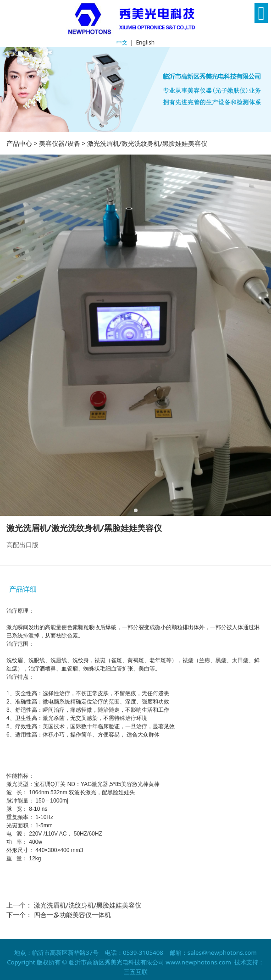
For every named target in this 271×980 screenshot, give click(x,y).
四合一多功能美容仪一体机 (72, 915)
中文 (122, 42)
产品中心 (19, 143)
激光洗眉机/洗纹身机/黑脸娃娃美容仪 (88, 905)
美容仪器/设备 (59, 143)
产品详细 (23, 589)
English (145, 42)
